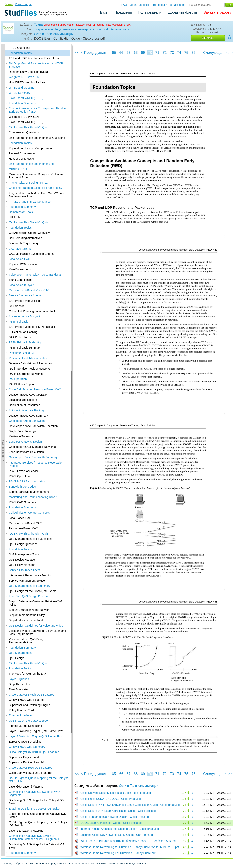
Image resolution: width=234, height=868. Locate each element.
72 (165, 53)
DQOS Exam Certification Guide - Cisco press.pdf (111, 823)
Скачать (208, 38)
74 (179, 53)
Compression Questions (24, 132)
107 (184, 829)
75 (186, 53)
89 (184, 841)
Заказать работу (217, 12)
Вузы (104, 12)
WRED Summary (20, 93)
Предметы (123, 12)
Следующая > (215, 53)
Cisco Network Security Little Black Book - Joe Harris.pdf (116, 793)
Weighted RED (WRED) (24, 77)
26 (184, 853)
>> (230, 53)
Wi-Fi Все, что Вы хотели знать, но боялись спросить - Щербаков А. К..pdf (128, 841)
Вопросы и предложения (169, 5)
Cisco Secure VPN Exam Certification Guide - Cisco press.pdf (119, 811)
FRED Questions (19, 48)
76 (193, 53)
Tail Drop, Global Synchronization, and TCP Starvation (36, 65)
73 (172, 53)
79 (184, 823)
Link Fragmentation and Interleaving (31, 164)
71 (157, 53)
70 (150, 53)
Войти (9, 4)
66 (121, 53)
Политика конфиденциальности (127, 863)
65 (114, 53)
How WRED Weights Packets (27, 82)
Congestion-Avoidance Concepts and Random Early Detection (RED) (38, 110)
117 (184, 793)
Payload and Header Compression (30, 148)
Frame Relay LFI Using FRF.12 (28, 183)
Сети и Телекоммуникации (54, 34)
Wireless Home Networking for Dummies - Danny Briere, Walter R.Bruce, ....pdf (130, 847)
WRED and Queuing (22, 88)
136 (184, 799)
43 (184, 847)
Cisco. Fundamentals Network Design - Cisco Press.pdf (115, 817)
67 (128, 53)
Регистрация (23, 4)
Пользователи (150, 12)
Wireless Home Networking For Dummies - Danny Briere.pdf (118, 853)
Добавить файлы (182, 12)
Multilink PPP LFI (19, 169)
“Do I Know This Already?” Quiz (28, 127)
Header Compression (22, 159)
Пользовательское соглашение (87, 863)
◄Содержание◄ (3, 115)
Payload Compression (23, 153)
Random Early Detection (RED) (28, 72)
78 (184, 805)
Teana (38, 25)
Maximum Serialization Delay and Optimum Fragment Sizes (36, 176)
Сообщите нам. (122, 25)
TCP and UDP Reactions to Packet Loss (34, 58)
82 (184, 835)
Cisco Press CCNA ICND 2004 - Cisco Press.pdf (111, 799)
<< (77, 53)
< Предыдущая (94, 53)
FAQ (124, 5)
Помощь (8, 863)
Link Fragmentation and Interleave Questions (37, 138)
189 (184, 817)
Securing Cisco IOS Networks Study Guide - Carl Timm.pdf (117, 835)
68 (136, 53)
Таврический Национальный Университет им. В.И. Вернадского (81, 29)
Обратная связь (140, 5)
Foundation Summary (22, 103)
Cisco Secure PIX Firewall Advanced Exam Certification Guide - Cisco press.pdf (130, 805)
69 (143, 53)
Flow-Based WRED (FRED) (26, 98)
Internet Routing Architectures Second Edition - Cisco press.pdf (120, 829)
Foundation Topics (20, 53)
